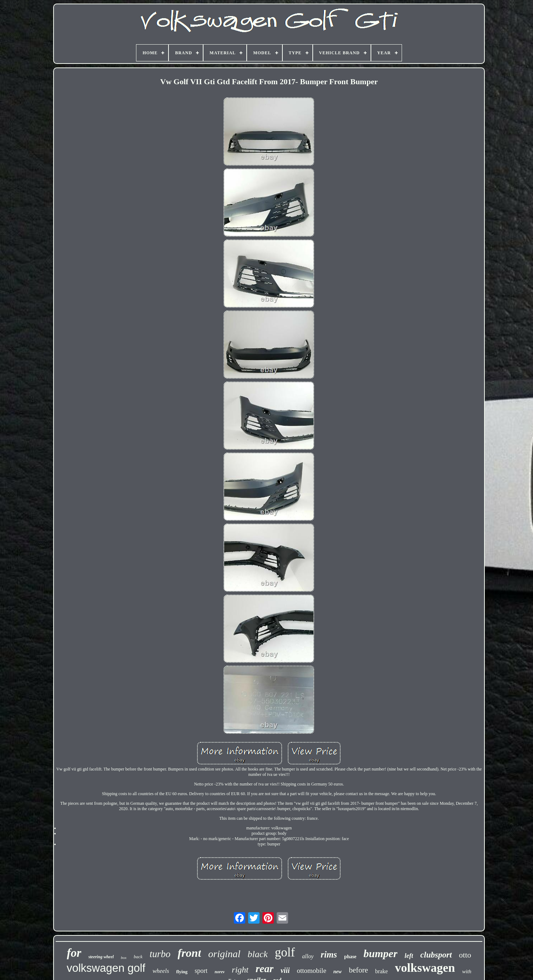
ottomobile (312, 971)
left (409, 956)
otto (465, 955)
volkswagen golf (106, 968)
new (338, 972)
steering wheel (101, 957)
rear (265, 969)
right (240, 970)
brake (382, 971)
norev (220, 972)
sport (201, 971)
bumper (380, 953)
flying (182, 972)
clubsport (436, 955)
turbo (160, 954)
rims (329, 954)
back (138, 957)
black (258, 954)
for (74, 953)
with (467, 971)
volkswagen (425, 968)
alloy (308, 956)
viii (285, 970)
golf (285, 952)
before (358, 970)
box (124, 958)
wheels (161, 971)
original (224, 954)
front (190, 953)
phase (350, 957)
